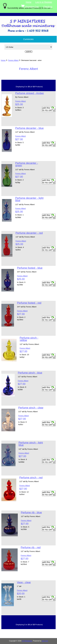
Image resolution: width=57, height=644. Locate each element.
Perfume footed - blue (30, 268)
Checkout (48, 7)
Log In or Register (44, 2)
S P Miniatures (27, 641)
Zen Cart (45, 641)
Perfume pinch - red (31, 477)
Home (28, 2)
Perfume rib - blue (31, 512)
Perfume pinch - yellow (29, 339)
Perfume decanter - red (29, 233)
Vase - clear (24, 582)
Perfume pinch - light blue (31, 444)
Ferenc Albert (13, 60)
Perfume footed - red (29, 303)
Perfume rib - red (31, 547)
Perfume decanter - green (27, 164)
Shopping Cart (30, 6)
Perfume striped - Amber (30, 93)
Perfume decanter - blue (30, 128)
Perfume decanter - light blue (29, 199)
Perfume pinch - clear (31, 408)
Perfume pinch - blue (30, 373)
